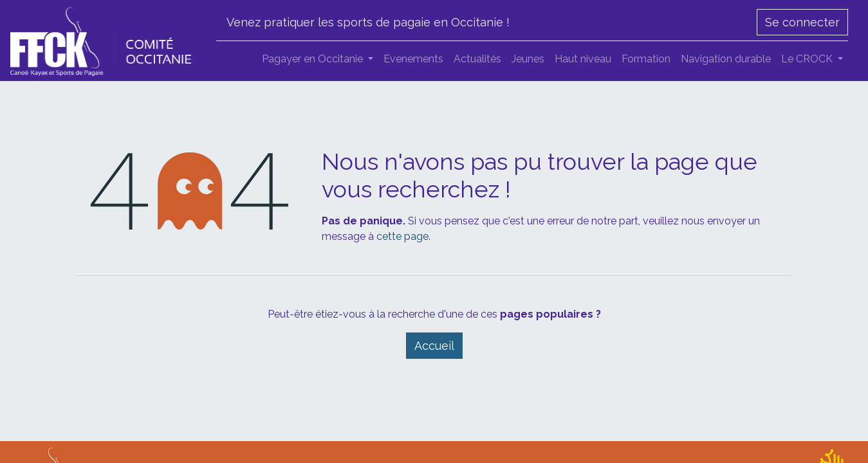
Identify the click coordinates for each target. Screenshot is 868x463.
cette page (402, 236)
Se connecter (802, 22)
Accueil (434, 346)
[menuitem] (413, 59)
